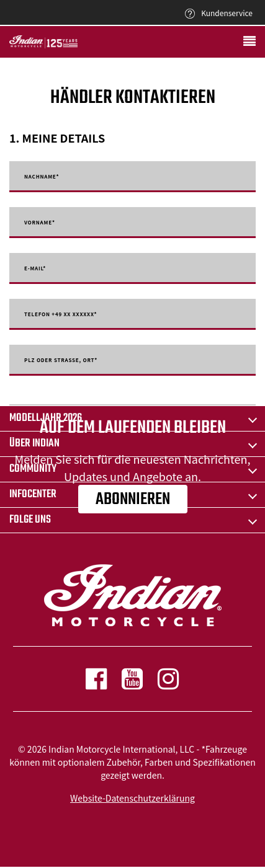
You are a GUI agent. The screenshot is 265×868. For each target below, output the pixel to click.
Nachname (42, 177)
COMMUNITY (33, 469)
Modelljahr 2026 (46, 418)
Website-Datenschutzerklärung (132, 798)
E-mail (35, 268)
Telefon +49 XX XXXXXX (61, 314)
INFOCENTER (33, 494)
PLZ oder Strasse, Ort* (61, 360)
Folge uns (30, 520)
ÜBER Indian (34, 444)
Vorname (40, 223)
